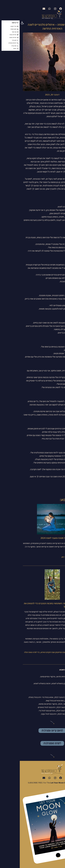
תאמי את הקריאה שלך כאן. (52, 557)
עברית (61, 4)
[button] (3, 23)
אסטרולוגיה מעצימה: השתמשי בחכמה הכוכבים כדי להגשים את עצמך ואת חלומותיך (33, 605)
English (48, 4)
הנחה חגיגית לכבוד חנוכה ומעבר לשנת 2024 (41, 538)
